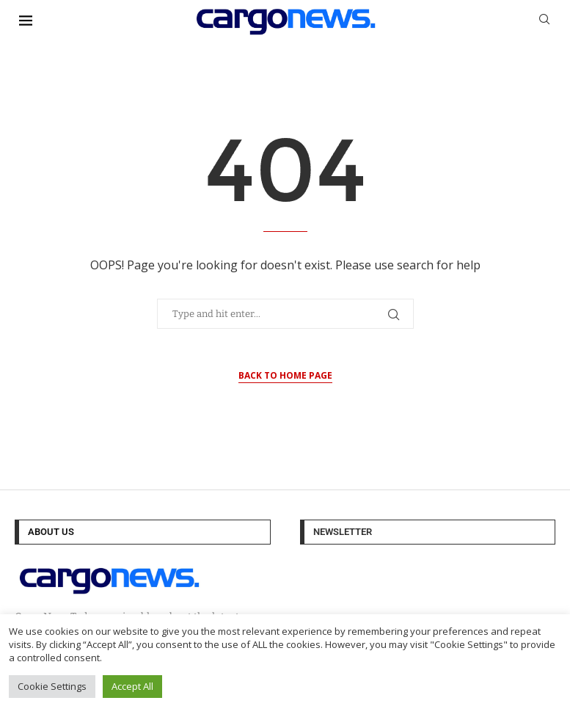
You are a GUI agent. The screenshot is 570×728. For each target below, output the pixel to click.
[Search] (544, 21)
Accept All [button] (132, 686)
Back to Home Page (285, 375)
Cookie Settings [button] (52, 686)
